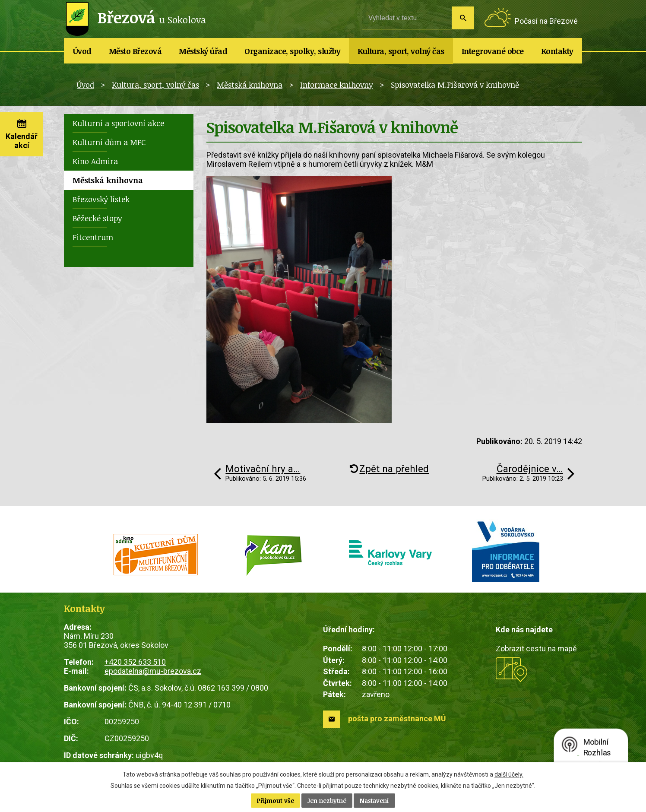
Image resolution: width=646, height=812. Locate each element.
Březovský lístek (101, 199)
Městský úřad (203, 51)
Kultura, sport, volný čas (401, 51)
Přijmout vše (275, 801)
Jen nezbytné (327, 801)
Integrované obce (493, 51)
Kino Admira (95, 161)
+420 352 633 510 (135, 662)
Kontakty (557, 51)
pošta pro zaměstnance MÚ (397, 718)
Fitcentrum (93, 237)
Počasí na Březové (546, 21)
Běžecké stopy (97, 218)
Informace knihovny (337, 85)
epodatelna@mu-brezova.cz (153, 671)
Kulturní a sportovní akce (118, 123)
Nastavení (374, 801)
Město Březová (135, 51)
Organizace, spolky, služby (292, 51)
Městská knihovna (250, 85)
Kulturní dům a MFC (109, 142)
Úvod (82, 51)
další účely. (509, 774)
